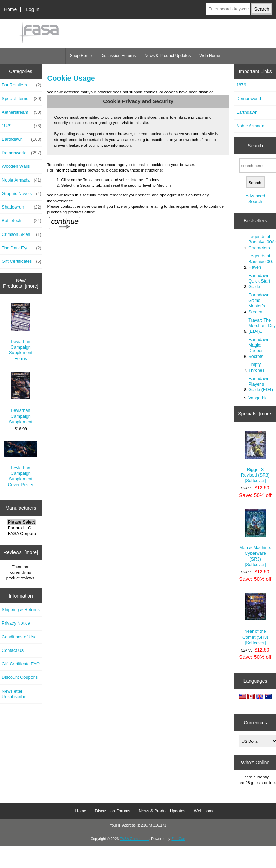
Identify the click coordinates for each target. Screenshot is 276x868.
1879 (22, 126)
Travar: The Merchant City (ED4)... (262, 326)
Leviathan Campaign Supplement (21, 398)
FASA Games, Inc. (134, 839)
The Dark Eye (22, 248)
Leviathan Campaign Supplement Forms (21, 332)
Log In (33, 9)
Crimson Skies (22, 234)
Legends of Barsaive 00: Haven (261, 261)
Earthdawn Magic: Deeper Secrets (259, 348)
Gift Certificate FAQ (21, 664)
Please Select (21, 522)
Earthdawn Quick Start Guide (259, 281)
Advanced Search (255, 199)
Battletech (22, 221)
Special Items (22, 99)
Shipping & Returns (21, 610)
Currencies (255, 723)
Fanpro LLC (21, 528)
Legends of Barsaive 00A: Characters (262, 242)
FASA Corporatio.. (21, 534)
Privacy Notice (16, 623)
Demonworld (22, 153)
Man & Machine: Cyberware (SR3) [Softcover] (255, 538)
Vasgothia (258, 398)
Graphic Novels (22, 194)
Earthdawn (22, 139)
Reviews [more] (21, 552)
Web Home (210, 56)
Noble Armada (22, 180)
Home (10, 9)
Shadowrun (22, 207)
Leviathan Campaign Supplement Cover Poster (21, 464)
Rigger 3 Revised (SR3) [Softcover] (255, 457)
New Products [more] (21, 283)
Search (255, 146)
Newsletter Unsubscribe (14, 694)
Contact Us (13, 650)
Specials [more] (255, 414)
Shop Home (81, 56)
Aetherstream (22, 112)
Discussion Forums (118, 56)
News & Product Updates (167, 56)
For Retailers (22, 85)
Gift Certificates (22, 261)
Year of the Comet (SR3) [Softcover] (255, 619)
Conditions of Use (19, 637)
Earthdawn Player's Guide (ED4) (261, 384)
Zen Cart (178, 839)
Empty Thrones (256, 367)
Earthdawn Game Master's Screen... (259, 303)
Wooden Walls (16, 166)
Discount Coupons (20, 677)
